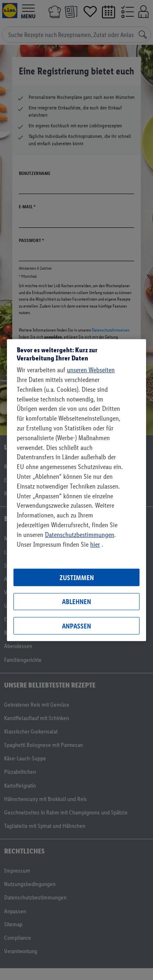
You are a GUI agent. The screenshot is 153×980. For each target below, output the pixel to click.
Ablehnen (76, 602)
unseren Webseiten (91, 370)
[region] (76, 490)
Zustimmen (77, 577)
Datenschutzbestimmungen (80, 535)
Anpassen (76, 626)
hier (95, 544)
